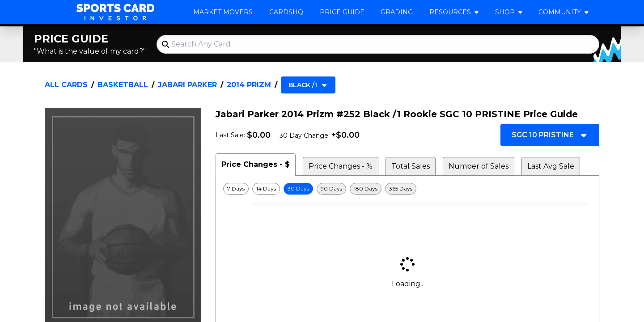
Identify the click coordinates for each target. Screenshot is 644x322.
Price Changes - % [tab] (341, 166)
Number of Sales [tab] (479, 166)
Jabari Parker (187, 85)
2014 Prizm (249, 85)
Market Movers (223, 12)
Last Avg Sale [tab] (551, 166)
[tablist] (407, 165)
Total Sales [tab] (411, 166)
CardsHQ (286, 12)
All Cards (66, 85)
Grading (397, 12)
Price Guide (342, 12)
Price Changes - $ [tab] (256, 164)
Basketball (123, 85)
